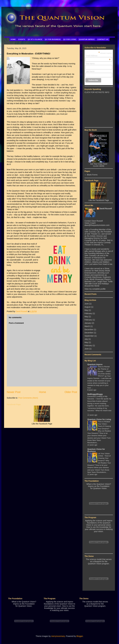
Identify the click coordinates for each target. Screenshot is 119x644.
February (88, 313)
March (87, 326)
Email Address (98, 56)
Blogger (80, 636)
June (87, 304)
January (88, 323)
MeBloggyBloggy (95, 394)
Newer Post (14, 392)
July (86, 339)
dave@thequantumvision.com (97, 225)
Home (42, 392)
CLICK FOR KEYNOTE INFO (97, 92)
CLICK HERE (99, 166)
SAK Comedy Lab (92, 232)
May (86, 310)
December (89, 330)
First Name (90, 63)
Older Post (71, 392)
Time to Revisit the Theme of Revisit (104, 369)
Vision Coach (90, 223)
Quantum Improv (95, 364)
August (87, 307)
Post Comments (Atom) (28, 398)
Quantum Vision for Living (99, 419)
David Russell (106, 209)
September (89, 336)
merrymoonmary (58, 636)
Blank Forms (92, 175)
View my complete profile (95, 289)
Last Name (90, 71)
